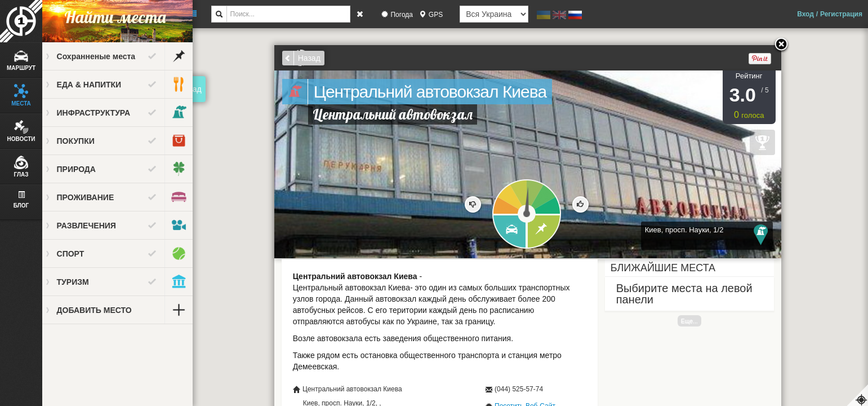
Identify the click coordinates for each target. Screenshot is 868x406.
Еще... (694, 321)
